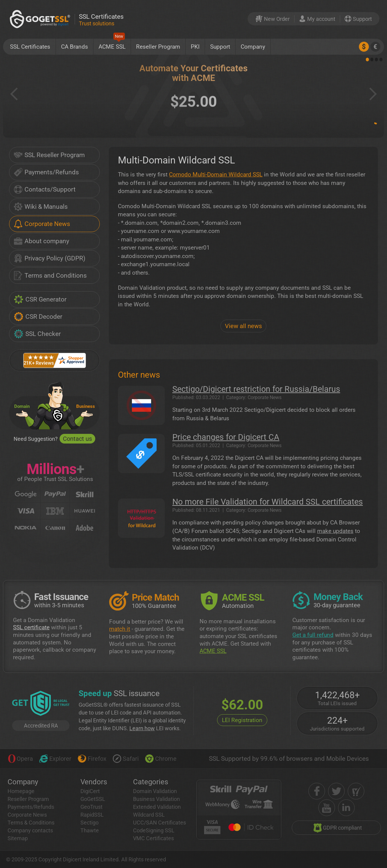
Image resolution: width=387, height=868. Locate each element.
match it (120, 629)
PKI (195, 47)
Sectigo (89, 823)
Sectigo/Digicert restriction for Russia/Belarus (256, 389)
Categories (151, 782)
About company (42, 241)
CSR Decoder (38, 317)
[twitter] (336, 791)
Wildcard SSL (149, 815)
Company (253, 47)
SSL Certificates (30, 47)
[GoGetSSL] (41, 19)
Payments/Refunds (46, 172)
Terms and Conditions (50, 276)
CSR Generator (40, 299)
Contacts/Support (45, 189)
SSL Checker (37, 334)
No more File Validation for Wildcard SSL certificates (268, 502)
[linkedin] (346, 808)
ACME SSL (112, 44)
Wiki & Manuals (41, 207)
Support (220, 47)
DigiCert (90, 791)
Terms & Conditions (31, 823)
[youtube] (327, 808)
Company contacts (30, 830)
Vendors (94, 782)
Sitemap (18, 838)
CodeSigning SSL (154, 830)
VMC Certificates (153, 838)
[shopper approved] (356, 791)
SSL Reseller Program (49, 155)
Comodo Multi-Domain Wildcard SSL (216, 174)
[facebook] (317, 791)
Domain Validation (155, 791)
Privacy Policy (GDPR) (50, 258)
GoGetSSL (93, 799)
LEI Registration (242, 720)
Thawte (90, 830)
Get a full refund (313, 635)
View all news (243, 326)
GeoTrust (91, 807)
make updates (335, 531)
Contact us (77, 439)
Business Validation (156, 799)
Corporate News (42, 224)
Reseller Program (158, 47)
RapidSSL (92, 815)
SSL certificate (31, 627)
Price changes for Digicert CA (226, 437)
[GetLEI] (41, 704)
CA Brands (75, 47)
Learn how (142, 728)
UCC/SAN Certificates (159, 823)
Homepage (21, 791)
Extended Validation (157, 807)
